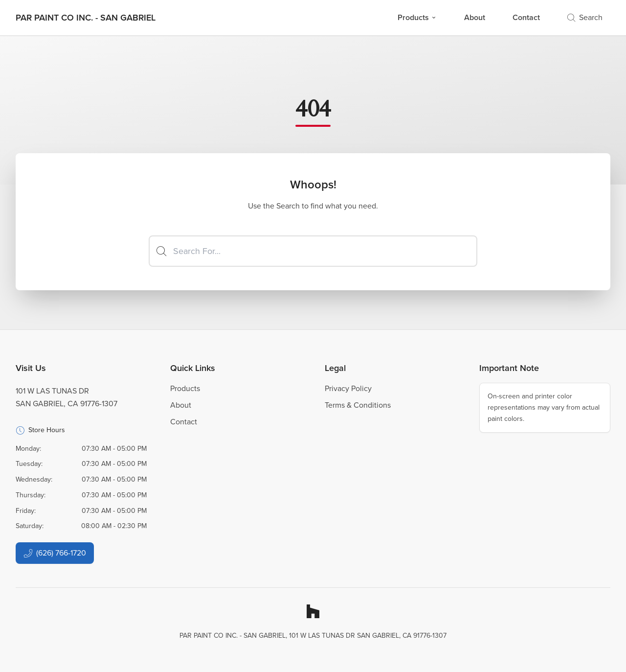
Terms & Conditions (358, 405)
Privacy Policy (348, 388)
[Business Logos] (86, 18)
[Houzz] (313, 611)
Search (585, 17)
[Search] (313, 251)
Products (417, 17)
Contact (526, 17)
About (475, 17)
